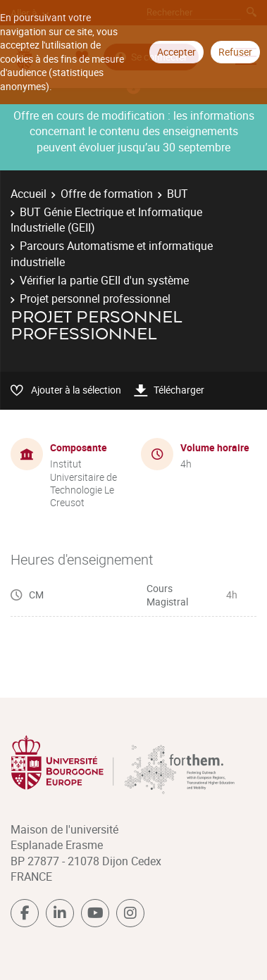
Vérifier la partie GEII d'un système (104, 280)
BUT (178, 194)
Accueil (29, 194)
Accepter (176, 52)
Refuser (235, 52)
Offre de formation (107, 194)
